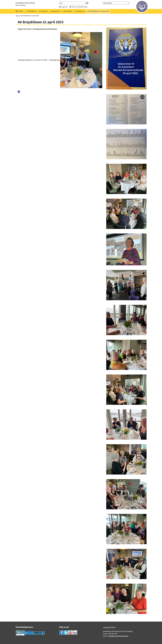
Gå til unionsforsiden (79, 7)
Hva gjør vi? (55, 11)
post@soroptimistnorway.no (118, 636)
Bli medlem (67, 11)
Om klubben (31, 11)
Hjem (17, 16)
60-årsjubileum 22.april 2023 (98, 11)
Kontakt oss (80, 11)
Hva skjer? (43, 11)
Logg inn (63, 7)
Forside (19, 11)
